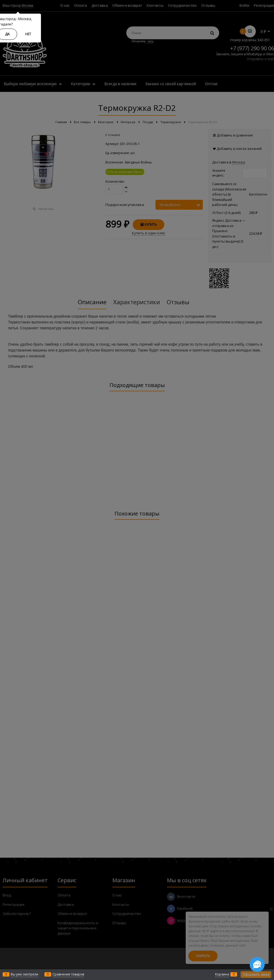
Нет (28, 34)
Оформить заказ (256, 975)
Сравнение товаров (68, 974)
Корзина (222, 974)
